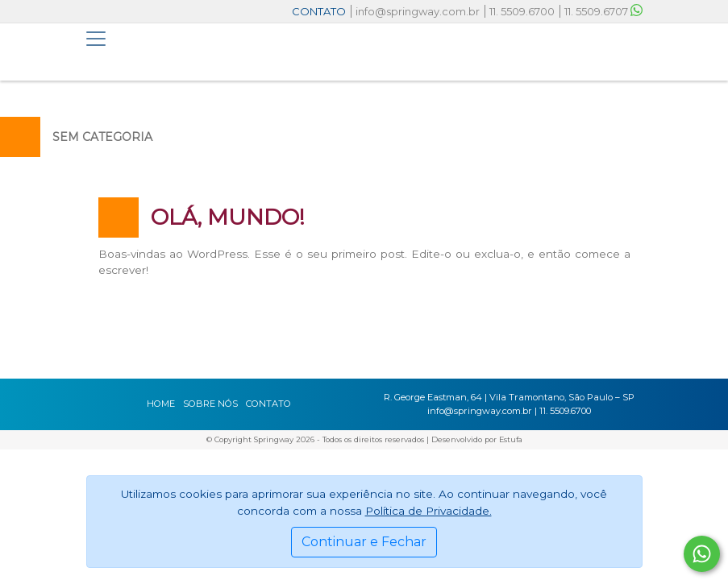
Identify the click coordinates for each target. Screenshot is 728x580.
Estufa (511, 439)
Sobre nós (210, 404)
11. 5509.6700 (522, 11)
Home (161, 404)
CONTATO (319, 11)
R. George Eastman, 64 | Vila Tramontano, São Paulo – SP (509, 397)
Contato (268, 404)
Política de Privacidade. (428, 511)
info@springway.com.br (418, 11)
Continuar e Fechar (364, 542)
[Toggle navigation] (96, 39)
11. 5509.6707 (603, 11)
